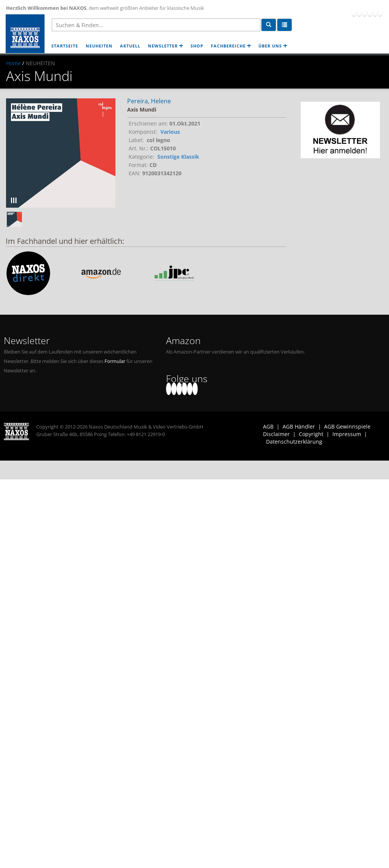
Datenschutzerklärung (294, 442)
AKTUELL (130, 46)
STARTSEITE (65, 46)
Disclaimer (276, 434)
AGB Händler (299, 426)
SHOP (197, 46)
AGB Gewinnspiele (347, 426)
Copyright (311, 434)
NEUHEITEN (99, 46)
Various (170, 132)
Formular (115, 361)
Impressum (347, 434)
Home (13, 63)
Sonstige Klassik (178, 157)
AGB (268, 426)
